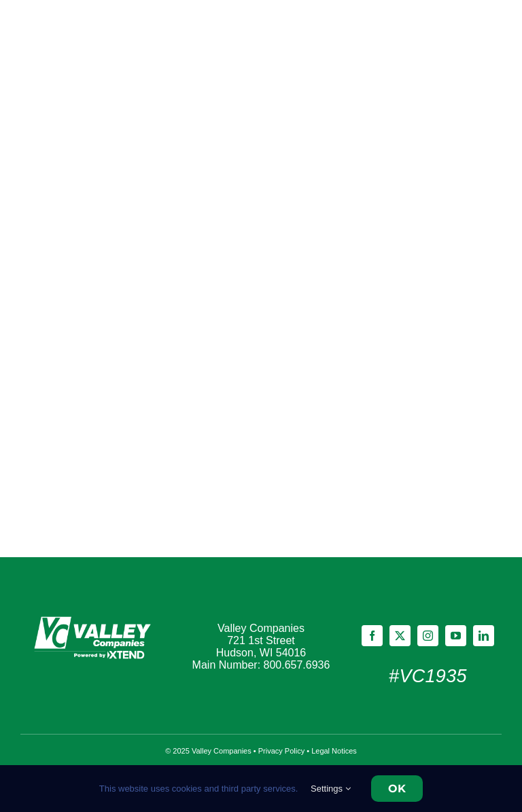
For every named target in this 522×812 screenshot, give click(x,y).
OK (397, 789)
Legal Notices (334, 751)
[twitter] (400, 636)
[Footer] (94, 618)
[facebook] (372, 636)
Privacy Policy (281, 751)
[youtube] (456, 636)
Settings (331, 789)
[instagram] (428, 636)
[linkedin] (484, 636)
